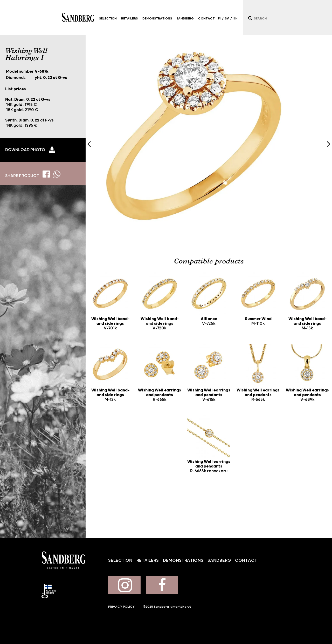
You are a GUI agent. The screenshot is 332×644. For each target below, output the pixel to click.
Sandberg (78, 18)
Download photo (25, 150)
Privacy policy (121, 607)
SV (227, 19)
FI (219, 19)
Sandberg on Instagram (124, 585)
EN (236, 19)
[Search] (250, 18)
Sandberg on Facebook (162, 585)
